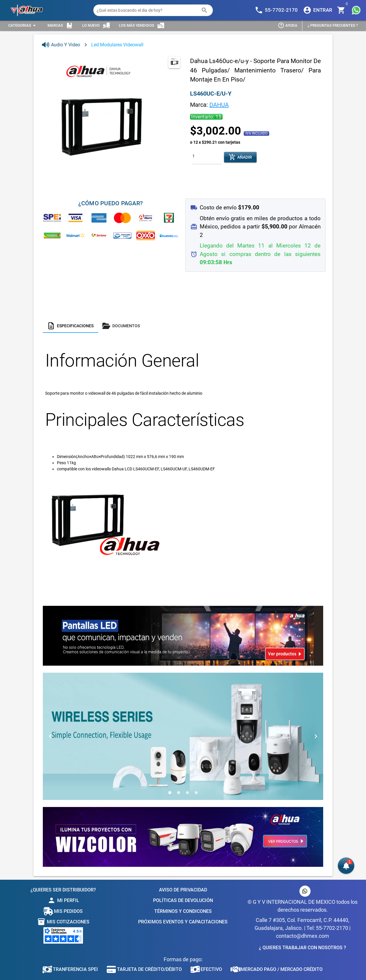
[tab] (71, 326)
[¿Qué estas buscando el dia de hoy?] (147, 10)
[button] (346, 866)
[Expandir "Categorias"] (23, 26)
